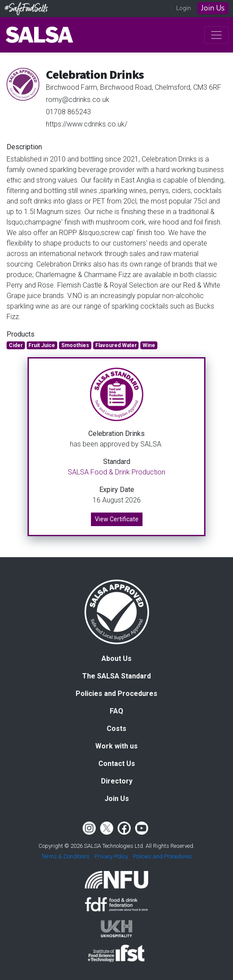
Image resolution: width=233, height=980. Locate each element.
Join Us (213, 8)
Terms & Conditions (66, 856)
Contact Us (117, 764)
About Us (116, 659)
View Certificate (117, 519)
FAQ (116, 711)
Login (184, 8)
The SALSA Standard (116, 676)
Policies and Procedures (116, 694)
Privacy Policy (111, 856)
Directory (117, 781)
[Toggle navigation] (216, 35)
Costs (116, 729)
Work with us (116, 746)
